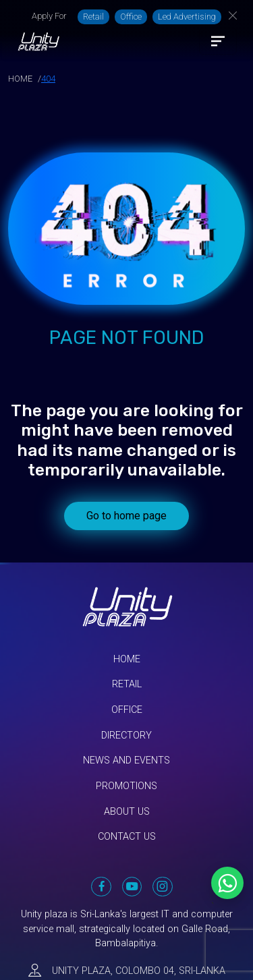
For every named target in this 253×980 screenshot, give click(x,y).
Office (131, 17)
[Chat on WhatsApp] (227, 883)
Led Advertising (187, 17)
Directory (126, 736)
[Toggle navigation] (218, 41)
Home (127, 659)
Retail (93, 17)
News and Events (126, 760)
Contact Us (127, 837)
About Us (127, 812)
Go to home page (126, 516)
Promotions (126, 786)
